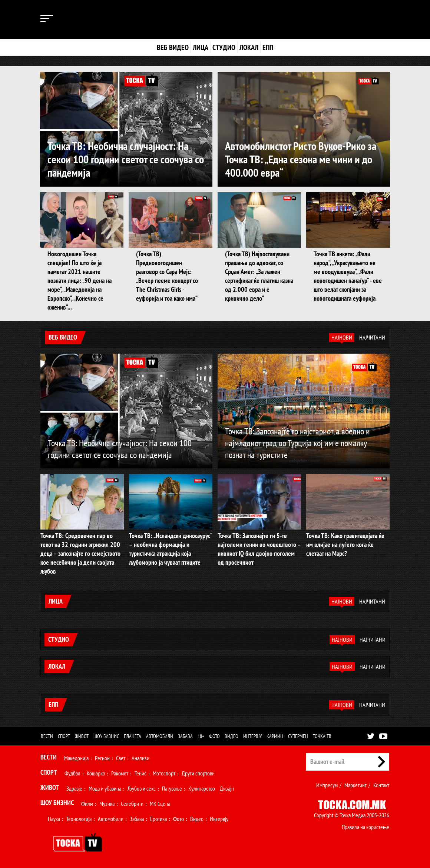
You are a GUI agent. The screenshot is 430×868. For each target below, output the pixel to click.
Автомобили (160, 736)
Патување (172, 788)
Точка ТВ (322, 736)
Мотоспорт (164, 773)
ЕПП (268, 47)
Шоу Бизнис (57, 803)
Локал (249, 47)
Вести (47, 736)
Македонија (76, 758)
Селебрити (132, 804)
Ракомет (120, 773)
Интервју (252, 736)
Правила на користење (365, 827)
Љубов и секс (142, 788)
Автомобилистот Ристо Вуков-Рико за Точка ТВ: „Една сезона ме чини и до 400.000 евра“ (301, 159)
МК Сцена (160, 804)
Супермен (298, 736)
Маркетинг (355, 785)
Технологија (79, 819)
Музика (107, 804)
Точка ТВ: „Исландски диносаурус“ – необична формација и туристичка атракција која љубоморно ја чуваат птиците (171, 549)
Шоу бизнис (106, 736)
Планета (133, 736)
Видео (231, 736)
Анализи (140, 758)
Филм (87, 804)
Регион (102, 758)
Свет (121, 758)
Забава (185, 736)
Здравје (74, 788)
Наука (54, 819)
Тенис (140, 773)
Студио (224, 47)
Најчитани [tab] (372, 337)
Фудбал (72, 773)
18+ (201, 736)
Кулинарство (202, 788)
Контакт (381, 785)
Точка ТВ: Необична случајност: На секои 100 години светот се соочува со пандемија (126, 159)
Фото (214, 736)
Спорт (64, 736)
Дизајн (227, 788)
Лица (201, 47)
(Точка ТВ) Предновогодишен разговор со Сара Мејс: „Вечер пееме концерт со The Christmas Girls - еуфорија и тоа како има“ (167, 276)
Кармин (275, 736)
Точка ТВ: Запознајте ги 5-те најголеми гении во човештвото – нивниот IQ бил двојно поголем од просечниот (259, 549)
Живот (82, 736)
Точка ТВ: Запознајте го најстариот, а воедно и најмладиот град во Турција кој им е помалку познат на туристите (297, 443)
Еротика (158, 819)
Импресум (327, 785)
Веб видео (173, 47)
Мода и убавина (105, 788)
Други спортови (198, 773)
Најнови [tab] (342, 337)
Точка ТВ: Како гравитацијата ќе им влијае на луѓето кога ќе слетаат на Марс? (345, 545)
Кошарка (96, 773)
